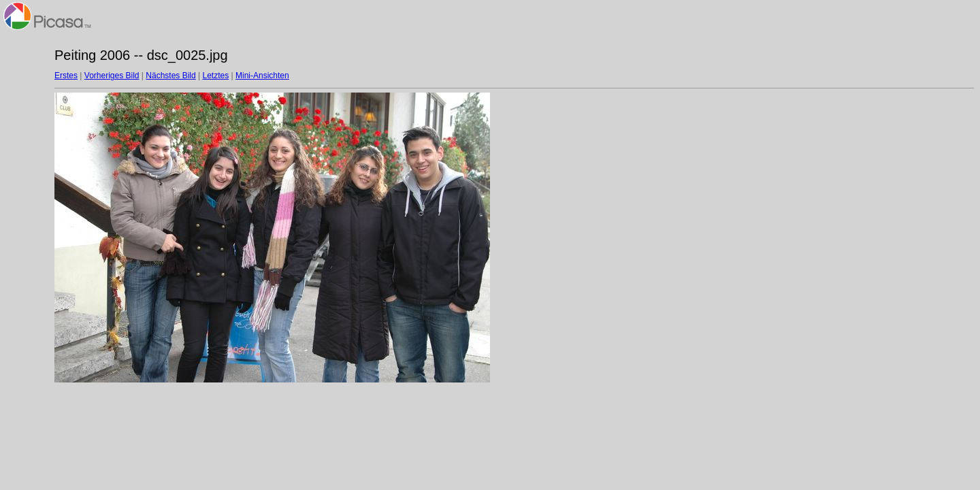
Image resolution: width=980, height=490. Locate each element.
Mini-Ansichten (262, 76)
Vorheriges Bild (112, 76)
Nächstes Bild (170, 76)
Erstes (66, 76)
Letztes (216, 76)
